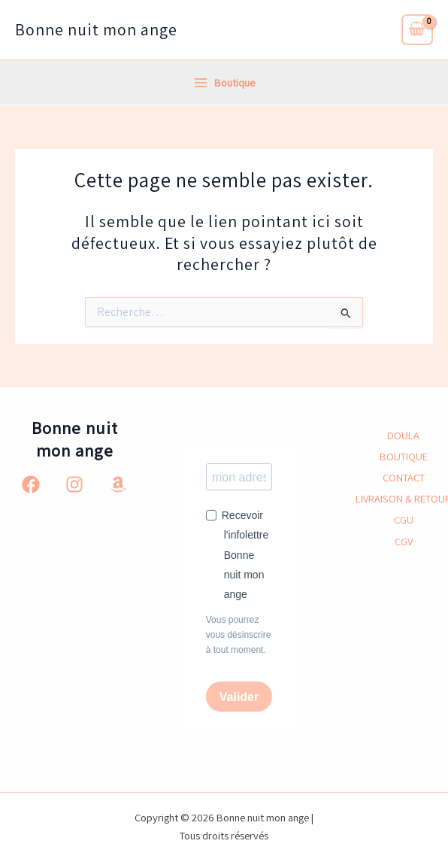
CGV (404, 541)
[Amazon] (118, 484)
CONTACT (404, 477)
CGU (404, 519)
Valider (239, 697)
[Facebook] (31, 484)
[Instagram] (74, 484)
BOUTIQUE (404, 456)
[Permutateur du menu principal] (224, 83)
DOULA (403, 435)
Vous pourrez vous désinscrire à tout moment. (239, 635)
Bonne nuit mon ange (96, 29)
